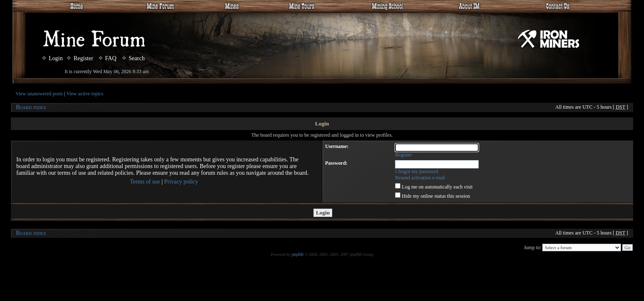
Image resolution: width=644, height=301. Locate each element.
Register (80, 58)
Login (53, 58)
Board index (31, 107)
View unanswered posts (39, 94)
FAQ (108, 58)
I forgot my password (417, 171)
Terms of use (145, 182)
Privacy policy (181, 182)
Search (133, 58)
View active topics (85, 94)
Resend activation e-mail (420, 178)
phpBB (298, 254)
